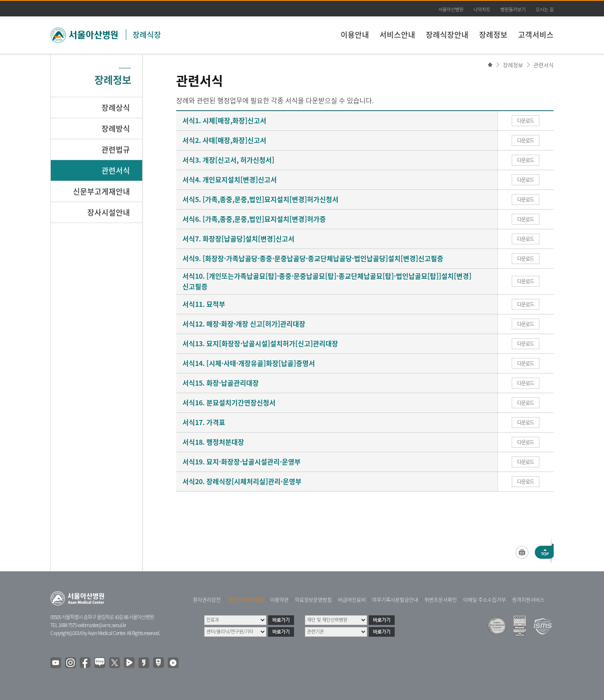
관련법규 (116, 149)
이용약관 (279, 600)
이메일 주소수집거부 (484, 600)
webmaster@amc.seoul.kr (102, 625)
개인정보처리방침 (245, 600)
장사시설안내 (109, 212)
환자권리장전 (207, 600)
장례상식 (116, 108)
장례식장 (147, 35)
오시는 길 (545, 9)
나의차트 (482, 9)
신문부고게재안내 (102, 191)
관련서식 (544, 65)
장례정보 (493, 35)
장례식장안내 (447, 35)
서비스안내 (397, 35)
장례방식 (116, 128)
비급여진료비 (352, 600)
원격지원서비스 (528, 600)
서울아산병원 (451, 9)
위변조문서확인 (441, 600)
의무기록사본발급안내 (395, 600)
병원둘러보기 (513, 9)
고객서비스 (536, 35)
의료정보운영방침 (313, 600)
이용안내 (355, 35)
